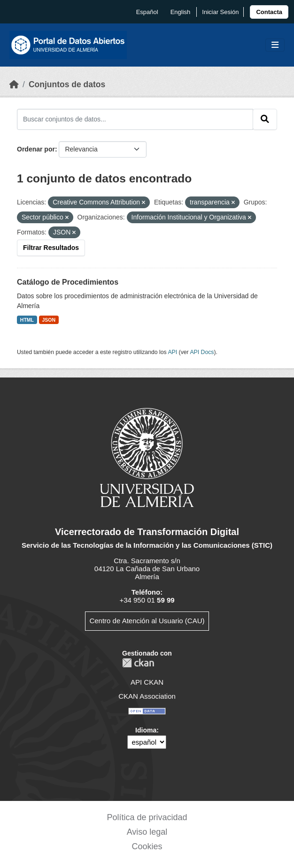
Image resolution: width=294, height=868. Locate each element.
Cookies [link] (147, 846)
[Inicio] (14, 84)
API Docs (202, 352)
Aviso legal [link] (147, 832)
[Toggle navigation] (275, 45)
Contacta (269, 12)
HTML (27, 320)
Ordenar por (36, 149)
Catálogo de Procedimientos (68, 282)
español (147, 12)
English (181, 12)
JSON (49, 320)
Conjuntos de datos (67, 84)
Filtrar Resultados (51, 248)
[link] (269, 12)
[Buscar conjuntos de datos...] (135, 119)
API (172, 352)
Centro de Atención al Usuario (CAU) (147, 621)
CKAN (138, 663)
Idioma (146, 730)
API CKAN (147, 682)
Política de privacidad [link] (147, 817)
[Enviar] (265, 119)
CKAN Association (147, 696)
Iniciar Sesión (220, 12)
